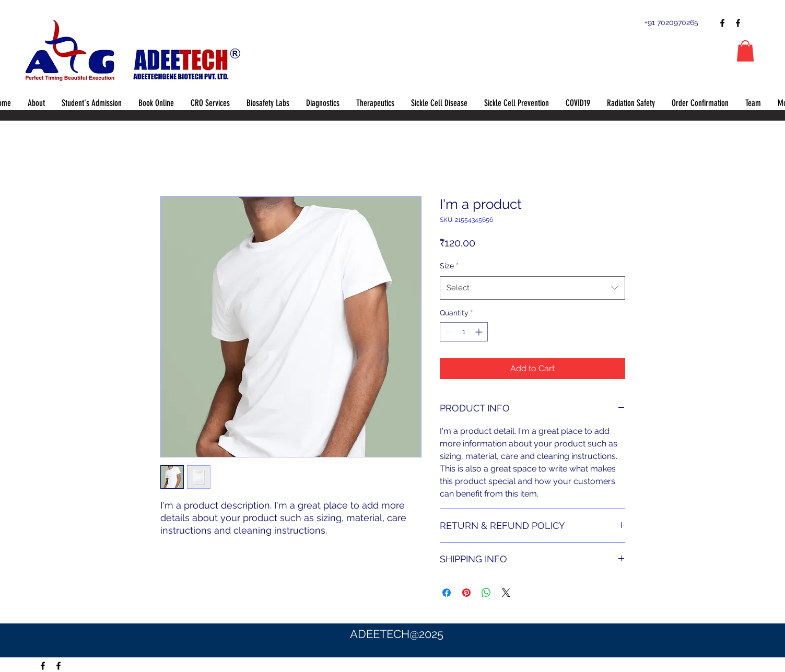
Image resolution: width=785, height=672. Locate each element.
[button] (745, 51)
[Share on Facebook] (447, 593)
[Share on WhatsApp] (486, 593)
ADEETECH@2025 (397, 634)
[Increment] (480, 332)
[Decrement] (448, 332)
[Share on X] (506, 593)
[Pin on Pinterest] (466, 593)
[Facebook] (722, 23)
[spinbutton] (464, 332)
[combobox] (532, 288)
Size (449, 266)
